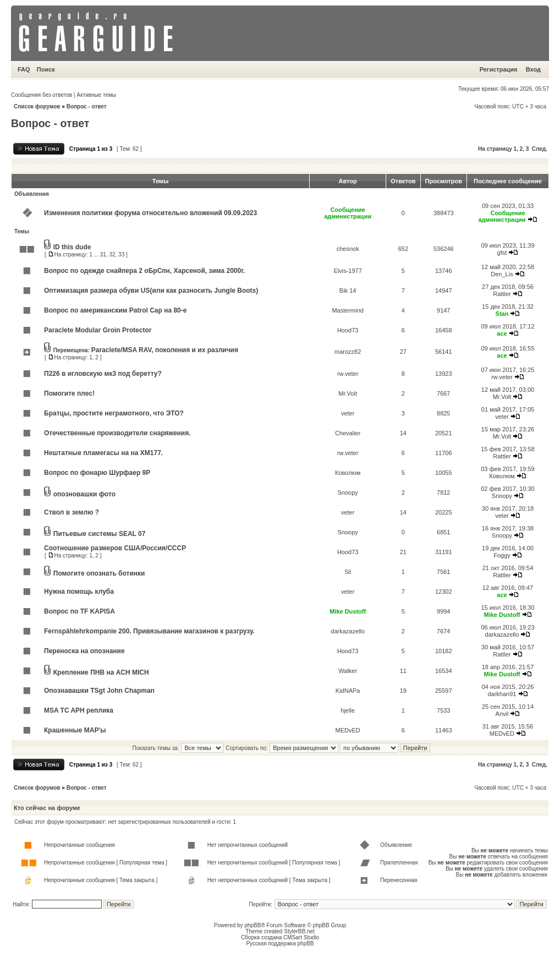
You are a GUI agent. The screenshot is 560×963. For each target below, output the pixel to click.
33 (121, 255)
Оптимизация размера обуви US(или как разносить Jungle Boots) (151, 291)
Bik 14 (348, 291)
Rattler (502, 294)
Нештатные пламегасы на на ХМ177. (103, 453)
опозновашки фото (84, 494)
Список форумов (37, 106)
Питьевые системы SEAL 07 (100, 534)
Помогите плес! (69, 393)
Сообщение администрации (348, 213)
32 (112, 255)
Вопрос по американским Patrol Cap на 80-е (115, 310)
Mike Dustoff (348, 611)
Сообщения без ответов (42, 95)
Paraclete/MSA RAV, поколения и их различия (165, 350)
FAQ (24, 69)
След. (540, 149)
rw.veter (348, 374)
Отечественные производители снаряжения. (117, 433)
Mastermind (347, 310)
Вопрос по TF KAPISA (79, 611)
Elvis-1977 (347, 271)
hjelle (348, 710)
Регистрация (499, 69)
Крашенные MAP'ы (75, 730)
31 (103, 255)
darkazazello (348, 631)
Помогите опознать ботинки (99, 573)
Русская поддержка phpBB (280, 943)
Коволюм (348, 473)
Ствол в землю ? (72, 512)
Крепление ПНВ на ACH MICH (101, 672)
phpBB (252, 925)
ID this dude (72, 247)
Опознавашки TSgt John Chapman (99, 691)
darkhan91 (502, 694)
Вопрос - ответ (87, 106)
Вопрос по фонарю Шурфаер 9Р (97, 473)
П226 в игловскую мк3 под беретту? (103, 374)
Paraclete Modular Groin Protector (98, 330)
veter (348, 413)
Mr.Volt (348, 393)
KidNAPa (348, 691)
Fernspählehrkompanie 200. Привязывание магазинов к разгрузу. (149, 631)
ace (502, 333)
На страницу (495, 149)
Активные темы (96, 95)
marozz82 (348, 352)
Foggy (502, 555)
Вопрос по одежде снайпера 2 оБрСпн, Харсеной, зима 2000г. (144, 271)
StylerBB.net (299, 931)
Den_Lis (502, 274)
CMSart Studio (301, 937)
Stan (502, 314)
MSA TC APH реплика (79, 710)
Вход (533, 69)
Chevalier (348, 433)
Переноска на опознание (84, 651)
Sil (348, 572)
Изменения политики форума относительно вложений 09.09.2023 (150, 213)
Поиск (46, 69)
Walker (348, 671)
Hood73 (348, 330)
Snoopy (348, 493)
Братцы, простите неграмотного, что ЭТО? (114, 413)
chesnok (348, 249)
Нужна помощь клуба (79, 592)
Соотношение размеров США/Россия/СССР (115, 548)
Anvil (502, 714)
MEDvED (348, 730)
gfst (502, 253)
